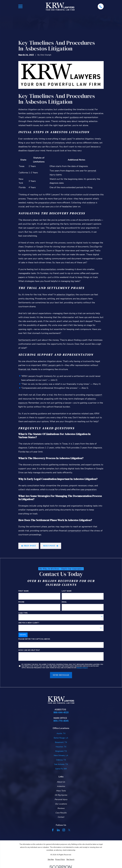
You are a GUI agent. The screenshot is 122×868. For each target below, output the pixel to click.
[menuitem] (51, 860)
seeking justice (34, 113)
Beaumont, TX (61, 742)
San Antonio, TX (61, 764)
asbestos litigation (66, 295)
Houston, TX (61, 747)
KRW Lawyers (49, 365)
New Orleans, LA (61, 755)
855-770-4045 (61, 721)
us (58, 376)
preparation (44, 203)
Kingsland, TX (61, 751)
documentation (48, 269)
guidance (74, 117)
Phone (21, 602)
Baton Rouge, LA (61, 738)
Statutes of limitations (54, 143)
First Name (23, 591)
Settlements (25, 340)
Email (64, 602)
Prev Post (29, 546)
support (98, 395)
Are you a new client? (29, 623)
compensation (74, 531)
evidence (91, 203)
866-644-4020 (61, 713)
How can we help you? (29, 650)
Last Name (67, 591)
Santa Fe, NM (61, 769)
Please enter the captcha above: (34, 639)
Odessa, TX (61, 760)
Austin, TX (61, 733)
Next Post (51, 546)
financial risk (24, 369)
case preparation (88, 489)
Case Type (23, 613)
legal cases (66, 139)
